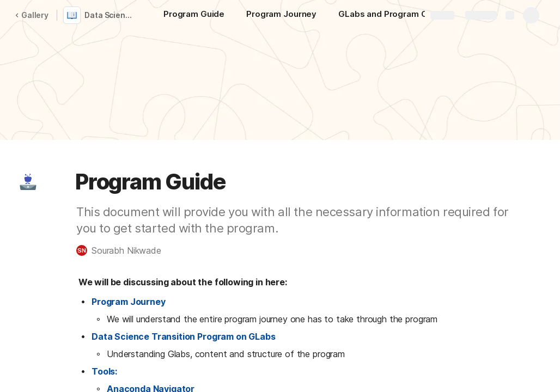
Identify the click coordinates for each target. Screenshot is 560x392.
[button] (28, 182)
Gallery (32, 15)
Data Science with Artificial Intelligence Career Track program (111, 15)
